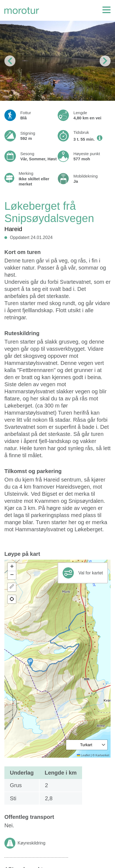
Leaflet (83, 755)
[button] (30, 662)
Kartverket (102, 755)
